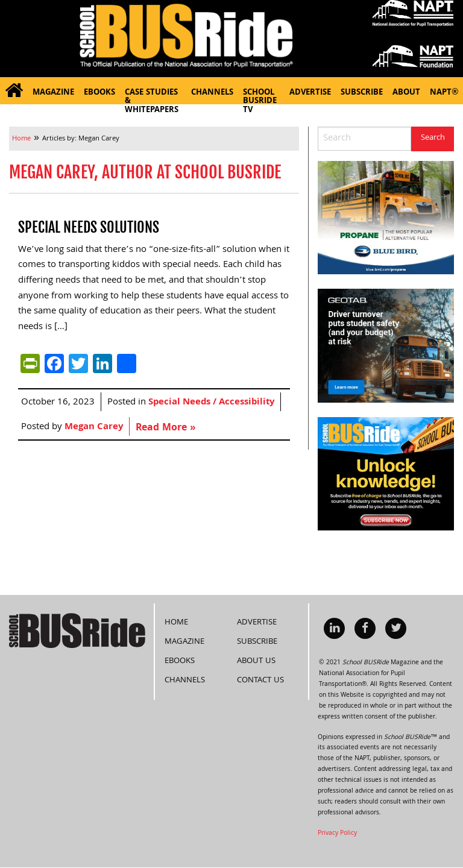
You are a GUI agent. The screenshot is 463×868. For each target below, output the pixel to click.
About (406, 93)
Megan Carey (94, 427)
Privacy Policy (337, 834)
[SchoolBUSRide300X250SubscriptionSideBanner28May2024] (386, 474)
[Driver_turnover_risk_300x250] (386, 346)
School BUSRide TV (260, 95)
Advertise (310, 93)
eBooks (99, 93)
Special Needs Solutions (89, 227)
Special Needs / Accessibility (211, 403)
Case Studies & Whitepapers (152, 95)
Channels (212, 93)
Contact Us (260, 681)
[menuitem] (14, 91)
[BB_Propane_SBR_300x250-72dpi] (386, 218)
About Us (256, 661)
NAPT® (444, 93)
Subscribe (362, 93)
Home (176, 623)
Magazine (53, 93)
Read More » (165, 428)
